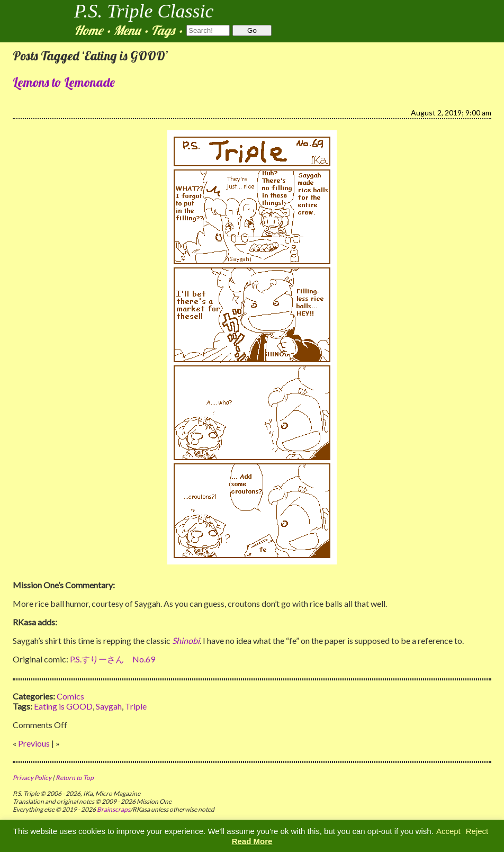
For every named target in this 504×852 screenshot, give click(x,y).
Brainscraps (114, 809)
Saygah (109, 706)
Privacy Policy (32, 778)
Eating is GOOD (63, 706)
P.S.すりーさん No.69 (112, 659)
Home (88, 30)
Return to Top (75, 778)
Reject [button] (477, 831)
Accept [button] (448, 831)
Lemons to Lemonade (64, 82)
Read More (252, 841)
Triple (136, 706)
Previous (34, 743)
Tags (163, 30)
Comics (70, 696)
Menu (127, 30)
